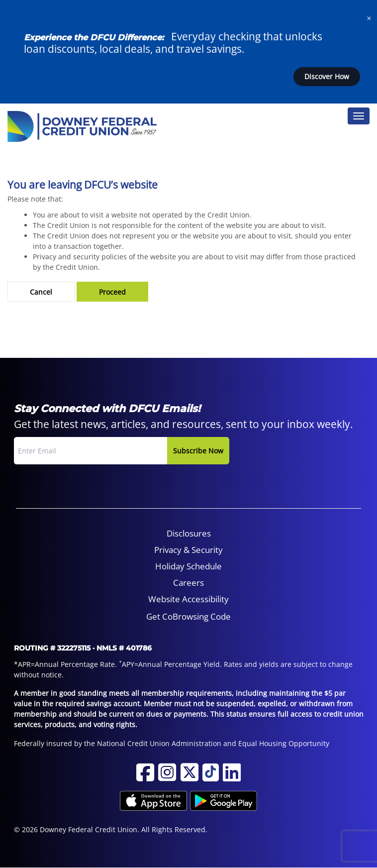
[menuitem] (189, 534)
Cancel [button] (41, 292)
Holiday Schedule (188, 566)
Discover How (327, 76)
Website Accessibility (188, 599)
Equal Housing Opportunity (284, 743)
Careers (188, 583)
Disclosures (189, 533)
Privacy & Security (188, 550)
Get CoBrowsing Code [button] (188, 616)
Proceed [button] (112, 292)
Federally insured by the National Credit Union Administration (118, 743)
